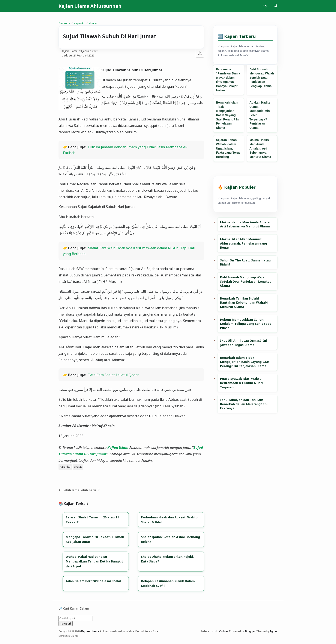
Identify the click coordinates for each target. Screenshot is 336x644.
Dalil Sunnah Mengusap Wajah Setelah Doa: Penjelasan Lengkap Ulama (262, 78)
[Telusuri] (275, 6)
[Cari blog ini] (76, 618)
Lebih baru (90, 490)
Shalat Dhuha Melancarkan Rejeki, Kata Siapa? (167, 559)
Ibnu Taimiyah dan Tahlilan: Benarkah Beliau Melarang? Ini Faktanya (244, 404)
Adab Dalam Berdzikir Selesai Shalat (94, 581)
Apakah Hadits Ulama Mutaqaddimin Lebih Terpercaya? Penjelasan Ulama (260, 115)
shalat (78, 467)
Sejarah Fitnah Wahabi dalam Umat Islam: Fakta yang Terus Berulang (228, 148)
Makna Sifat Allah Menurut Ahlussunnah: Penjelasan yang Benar (244, 243)
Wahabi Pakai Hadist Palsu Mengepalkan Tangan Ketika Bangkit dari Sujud (94, 561)
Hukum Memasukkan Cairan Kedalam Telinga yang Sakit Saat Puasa (245, 324)
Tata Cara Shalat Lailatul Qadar (113, 375)
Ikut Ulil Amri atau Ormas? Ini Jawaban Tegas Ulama (243, 343)
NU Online (221, 631)
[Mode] (265, 6)
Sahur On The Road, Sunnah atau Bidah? (245, 262)
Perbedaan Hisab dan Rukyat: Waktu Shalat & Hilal (169, 520)
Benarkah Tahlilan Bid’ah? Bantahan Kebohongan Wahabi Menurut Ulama (244, 303)
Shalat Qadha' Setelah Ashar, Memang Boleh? (170, 539)
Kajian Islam (118, 447)
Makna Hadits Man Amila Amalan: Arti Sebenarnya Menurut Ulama (260, 148)
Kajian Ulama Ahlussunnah (90, 6)
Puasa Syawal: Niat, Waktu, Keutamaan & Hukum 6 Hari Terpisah (241, 383)
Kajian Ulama (90, 631)
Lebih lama (69, 490)
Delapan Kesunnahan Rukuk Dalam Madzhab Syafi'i (168, 583)
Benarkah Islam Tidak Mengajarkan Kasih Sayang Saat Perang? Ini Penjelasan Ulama (228, 115)
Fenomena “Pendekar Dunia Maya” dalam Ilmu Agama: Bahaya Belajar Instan (228, 80)
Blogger (250, 631)
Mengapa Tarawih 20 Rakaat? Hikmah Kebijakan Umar (95, 539)
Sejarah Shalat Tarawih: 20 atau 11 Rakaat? (92, 520)
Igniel (274, 631)
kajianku (65, 467)
